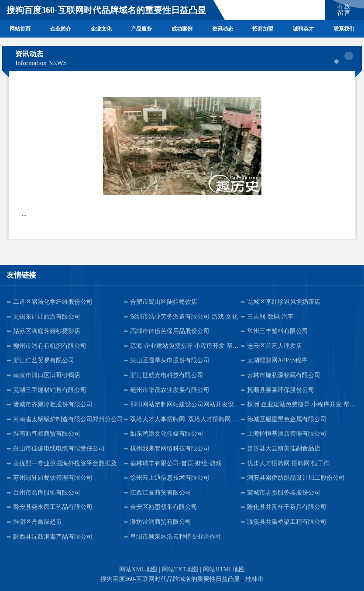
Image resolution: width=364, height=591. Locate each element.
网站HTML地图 (224, 569)
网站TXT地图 (180, 569)
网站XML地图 (138, 569)
